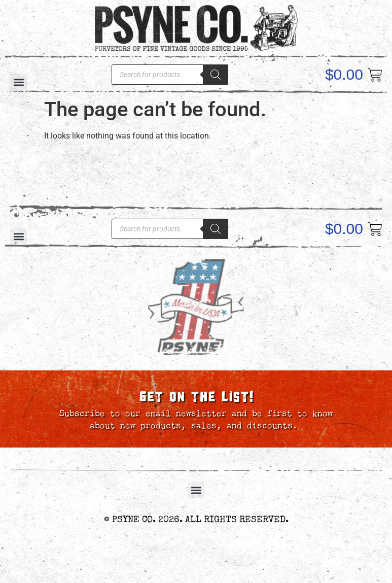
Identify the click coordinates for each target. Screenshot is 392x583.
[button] (196, 490)
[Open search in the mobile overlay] (170, 75)
